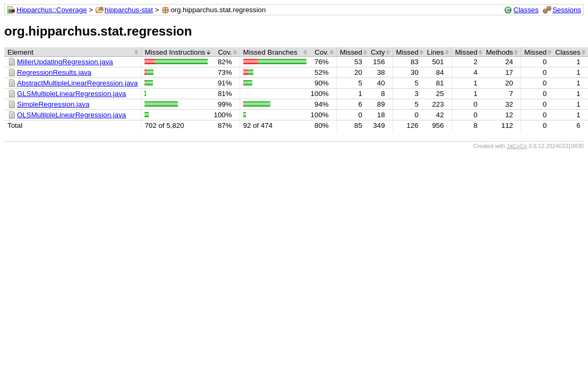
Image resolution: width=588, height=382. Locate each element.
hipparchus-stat (129, 10)
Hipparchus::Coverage (52, 10)
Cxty (378, 52)
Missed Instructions (175, 52)
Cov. (225, 52)
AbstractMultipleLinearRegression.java (77, 83)
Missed (351, 52)
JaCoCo (517, 146)
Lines (436, 52)
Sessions (567, 10)
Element (20, 52)
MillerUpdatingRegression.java (65, 62)
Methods (500, 52)
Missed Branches (270, 52)
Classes (526, 10)
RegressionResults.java (54, 72)
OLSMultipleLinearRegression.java (71, 115)
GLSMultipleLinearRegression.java (71, 94)
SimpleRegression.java (53, 104)
